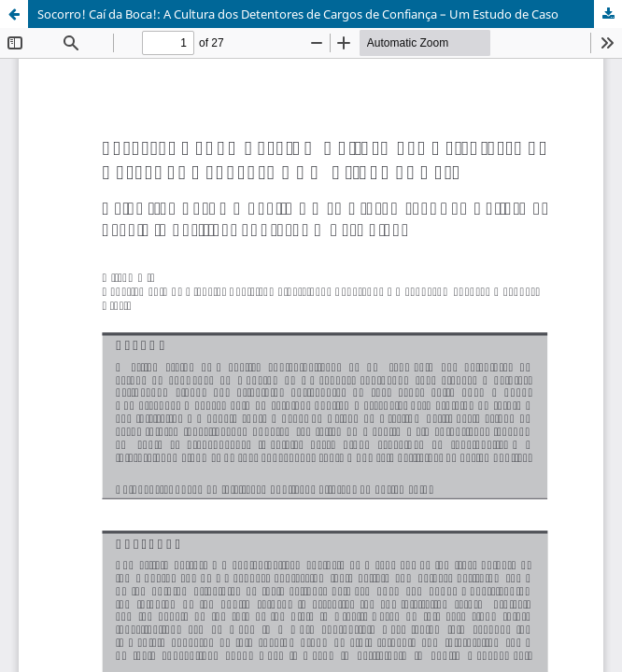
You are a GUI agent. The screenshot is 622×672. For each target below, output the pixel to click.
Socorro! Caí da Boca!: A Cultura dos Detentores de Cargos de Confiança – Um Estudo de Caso (298, 14)
